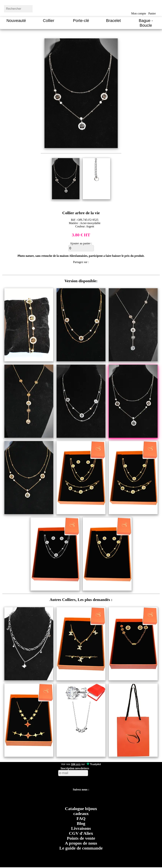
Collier (49, 21)
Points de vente (81, 838)
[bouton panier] (152, 8)
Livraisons (81, 828)
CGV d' (81, 833)
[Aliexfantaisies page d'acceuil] (86, 8)
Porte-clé (81, 21)
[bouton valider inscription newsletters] (98, 772)
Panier (152, 13)
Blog (81, 823)
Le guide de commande (81, 848)
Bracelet (113, 21)
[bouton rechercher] (41, 8)
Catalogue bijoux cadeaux (81, 811)
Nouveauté (16, 21)
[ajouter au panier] (81, 248)
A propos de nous (81, 843)
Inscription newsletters (75, 768)
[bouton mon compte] (139, 8)
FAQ (81, 818)
